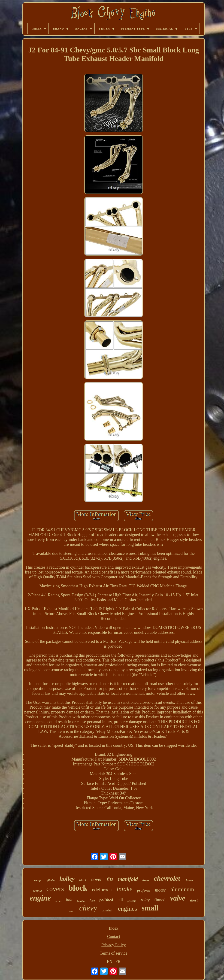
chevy (88, 908)
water (72, 911)
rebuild (38, 891)
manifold (128, 879)
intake (124, 889)
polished (106, 900)
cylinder (50, 880)
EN (109, 962)
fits (110, 879)
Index (114, 928)
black (83, 880)
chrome (189, 880)
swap (38, 880)
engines (127, 909)
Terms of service (114, 953)
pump (132, 900)
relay (145, 900)
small (150, 908)
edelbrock (102, 890)
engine (40, 898)
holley (67, 879)
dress (146, 880)
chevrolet (167, 878)
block (78, 888)
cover (97, 879)
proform (144, 890)
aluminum (182, 889)
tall (120, 900)
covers (55, 889)
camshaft (107, 910)
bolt (69, 900)
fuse (92, 900)
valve (177, 898)
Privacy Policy (114, 945)
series (58, 901)
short (194, 900)
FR (118, 962)
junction (81, 901)
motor (160, 890)
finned (160, 900)
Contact (114, 937)
